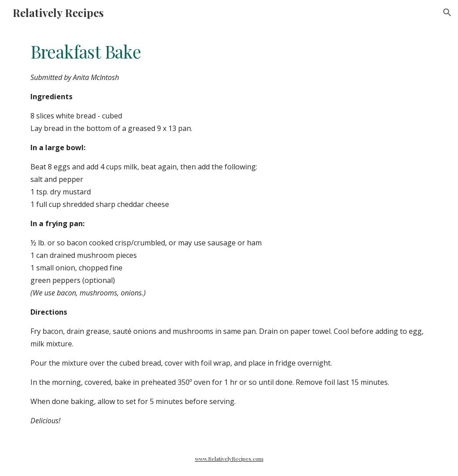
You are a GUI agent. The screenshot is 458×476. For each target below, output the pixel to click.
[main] (229, 233)
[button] (447, 13)
